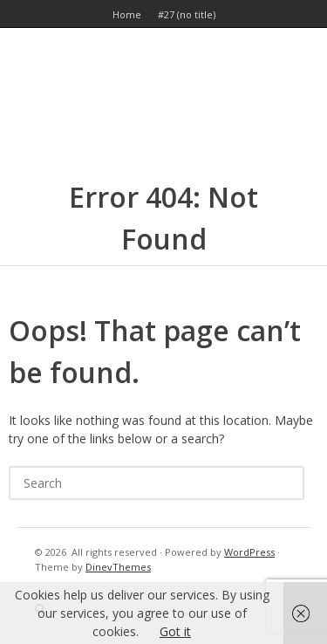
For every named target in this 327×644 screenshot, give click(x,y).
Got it (175, 631)
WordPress (249, 552)
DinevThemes (118, 567)
